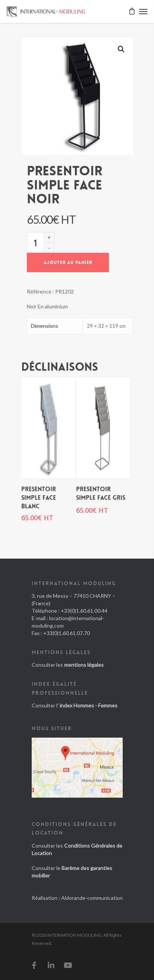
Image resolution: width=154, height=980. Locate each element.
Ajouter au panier (68, 263)
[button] (121, 49)
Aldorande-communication (92, 898)
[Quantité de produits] (35, 243)
